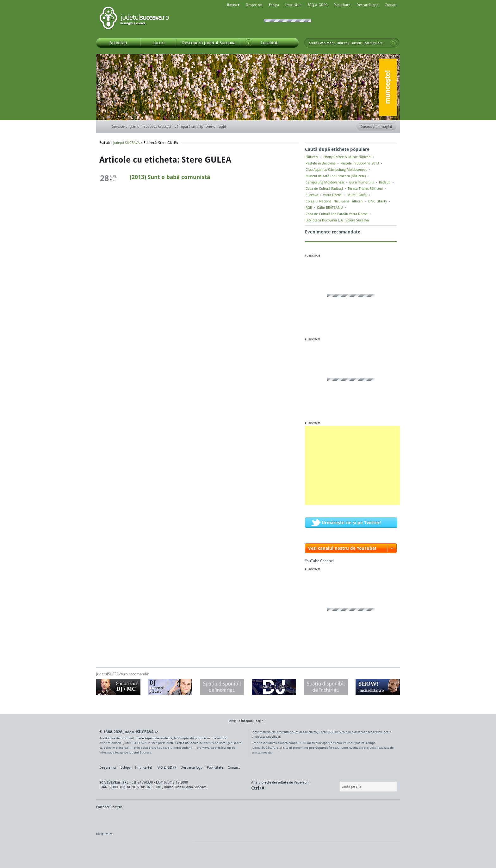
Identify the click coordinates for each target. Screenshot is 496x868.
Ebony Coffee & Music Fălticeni (347, 157)
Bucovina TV (173, 819)
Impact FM (235, 819)
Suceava (312, 195)
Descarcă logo (367, 5)
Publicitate (342, 5)
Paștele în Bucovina (321, 163)
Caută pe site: (339, 787)
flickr (181, 846)
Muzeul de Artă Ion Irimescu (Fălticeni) (336, 176)
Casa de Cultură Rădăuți (324, 189)
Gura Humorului (362, 182)
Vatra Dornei (333, 195)
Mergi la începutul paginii (245, 721)
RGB (309, 208)
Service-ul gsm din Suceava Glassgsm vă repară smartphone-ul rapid (169, 126)
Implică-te (293, 5)
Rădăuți (385, 182)
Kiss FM (282, 819)
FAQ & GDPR (318, 5)
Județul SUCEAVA (134, 19)
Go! (394, 43)
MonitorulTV (142, 819)
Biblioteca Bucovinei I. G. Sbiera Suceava (337, 220)
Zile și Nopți (364, 819)
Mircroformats (149, 846)
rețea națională (188, 743)
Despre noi (254, 5)
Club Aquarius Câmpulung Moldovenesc (336, 170)
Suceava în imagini (379, 127)
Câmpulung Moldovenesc (325, 182)
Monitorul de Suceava (109, 819)
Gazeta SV (201, 819)
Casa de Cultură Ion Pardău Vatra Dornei (337, 214)
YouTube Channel (319, 561)
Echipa (274, 5)
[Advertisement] (352, 465)
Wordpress (112, 846)
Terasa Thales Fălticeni (365, 189)
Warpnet (334, 819)
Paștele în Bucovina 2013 (360, 163)
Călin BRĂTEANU (330, 208)
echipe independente (157, 738)
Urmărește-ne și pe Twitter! (351, 522)
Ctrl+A (258, 788)
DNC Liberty (378, 201)
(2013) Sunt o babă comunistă (170, 177)
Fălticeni (312, 157)
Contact (391, 5)
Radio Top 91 (305, 819)
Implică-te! (144, 767)
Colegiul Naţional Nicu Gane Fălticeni (335, 201)
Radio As (388, 819)
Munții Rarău (357, 195)
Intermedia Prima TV (262, 819)
